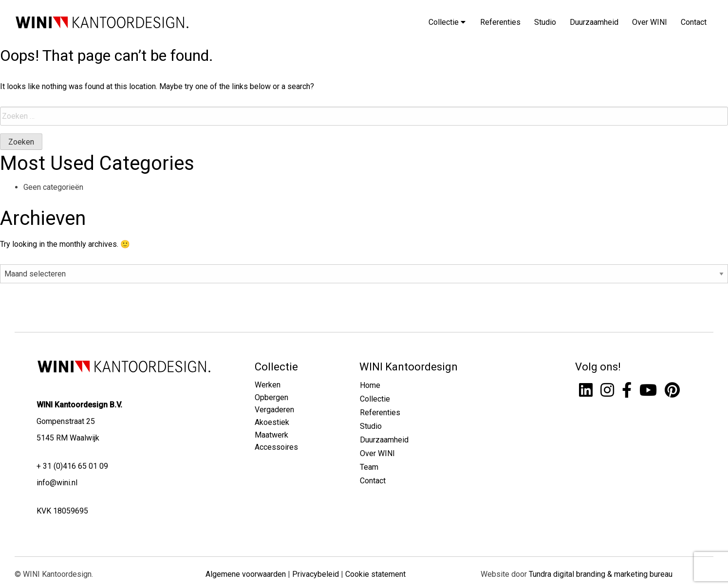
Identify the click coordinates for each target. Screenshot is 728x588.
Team (369, 467)
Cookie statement (375, 574)
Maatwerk (271, 435)
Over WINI (650, 22)
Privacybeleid (316, 574)
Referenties (500, 22)
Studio (545, 22)
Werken (268, 385)
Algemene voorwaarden (246, 574)
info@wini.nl (57, 483)
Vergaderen (274, 410)
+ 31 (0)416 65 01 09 (72, 466)
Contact (694, 22)
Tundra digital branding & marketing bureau (601, 574)
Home (370, 385)
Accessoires (276, 447)
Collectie (447, 22)
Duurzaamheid (594, 22)
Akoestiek (272, 422)
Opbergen (271, 397)
